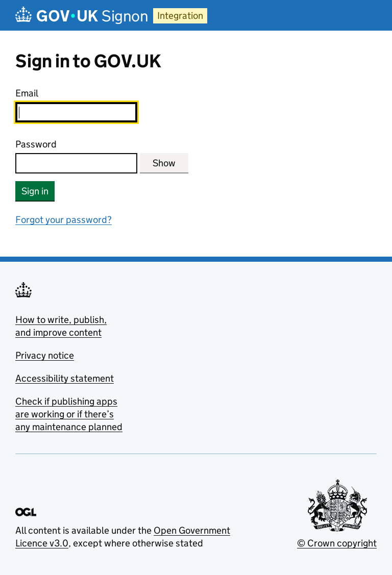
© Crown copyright (337, 543)
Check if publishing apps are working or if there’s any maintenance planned (69, 414)
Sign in (35, 191)
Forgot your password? (64, 220)
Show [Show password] (164, 163)
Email (27, 93)
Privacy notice (45, 355)
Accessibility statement (65, 378)
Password (36, 144)
